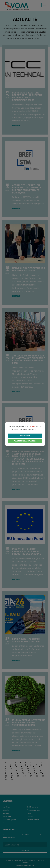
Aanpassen (25, 436)
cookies (32, 426)
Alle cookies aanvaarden (25, 441)
